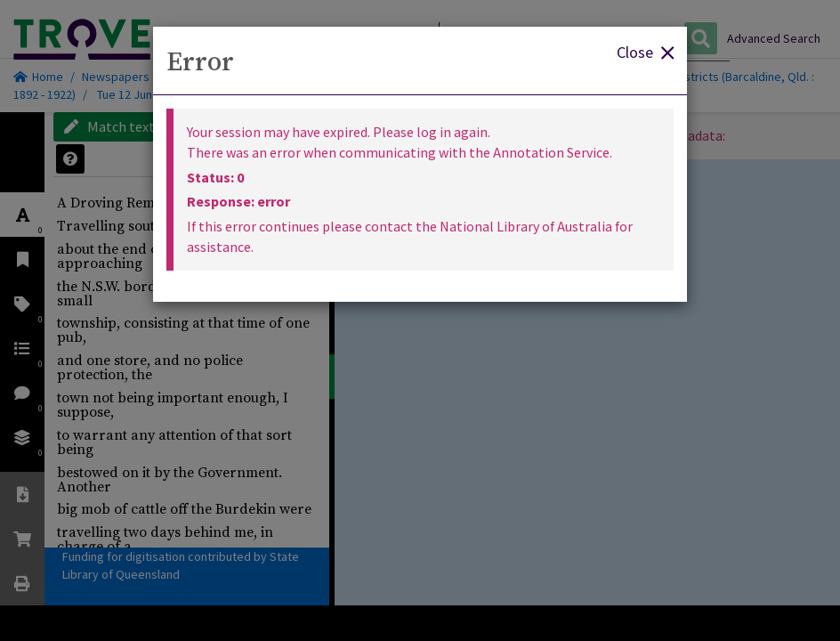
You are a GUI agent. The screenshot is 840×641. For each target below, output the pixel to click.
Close (645, 51)
